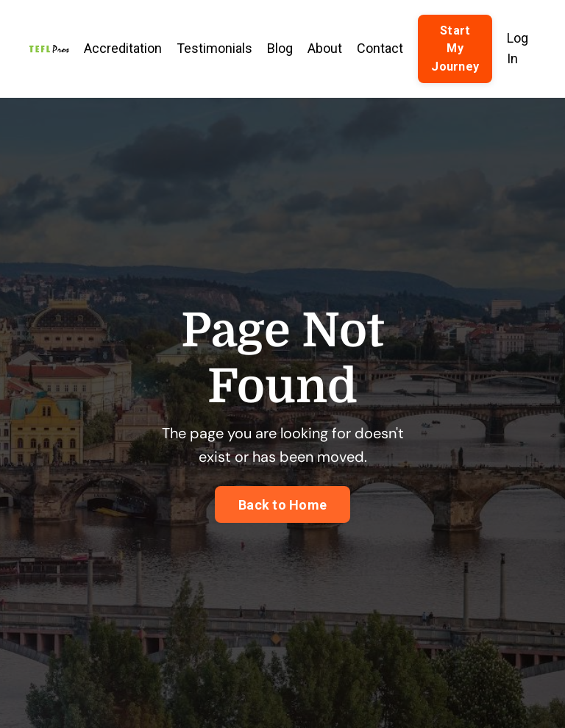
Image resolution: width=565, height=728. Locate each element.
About (325, 48)
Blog (280, 48)
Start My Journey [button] (455, 49)
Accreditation (123, 48)
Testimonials (214, 48)
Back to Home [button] (282, 505)
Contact (380, 48)
